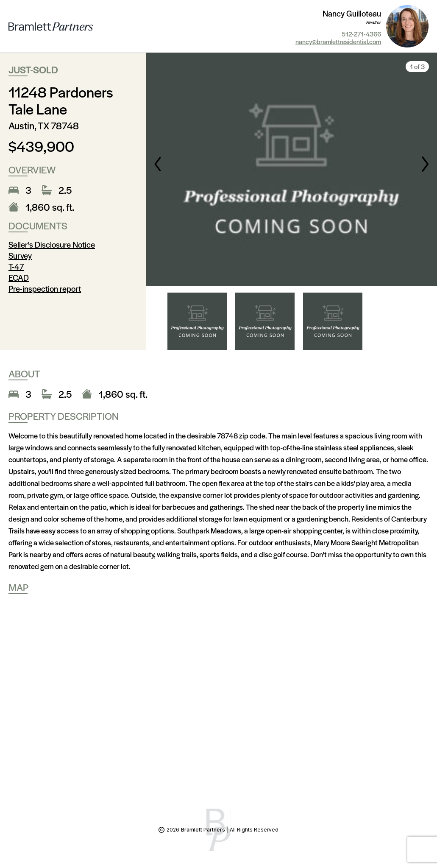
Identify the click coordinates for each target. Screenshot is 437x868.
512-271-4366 (361, 34)
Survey (20, 255)
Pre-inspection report (45, 289)
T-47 (16, 267)
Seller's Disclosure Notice (52, 244)
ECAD (19, 278)
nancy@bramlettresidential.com (338, 42)
